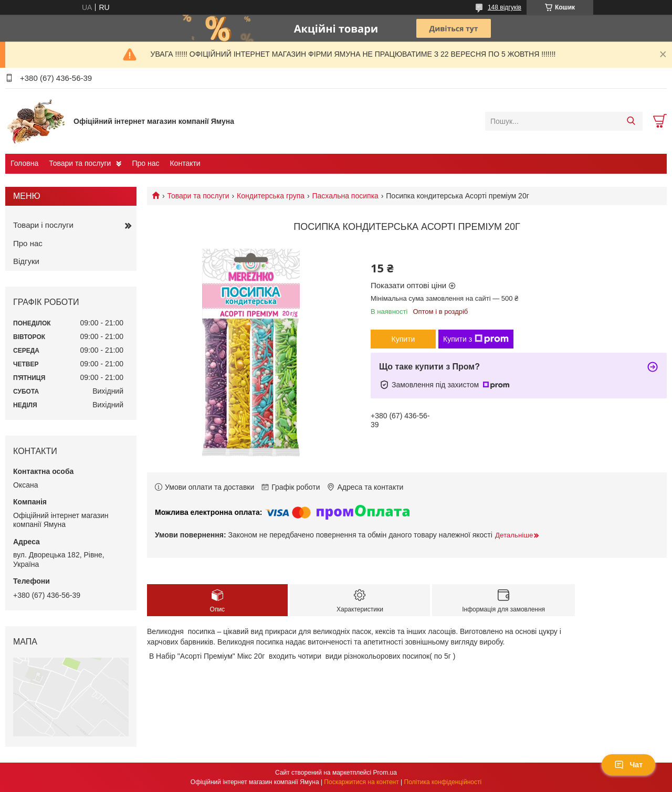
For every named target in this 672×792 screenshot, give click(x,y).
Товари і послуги (43, 225)
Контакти (185, 163)
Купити (403, 339)
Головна (24, 163)
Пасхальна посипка (345, 196)
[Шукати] (631, 121)
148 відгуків (505, 7)
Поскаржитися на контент (361, 782)
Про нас (145, 163)
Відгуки (26, 261)
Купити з (476, 339)
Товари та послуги (80, 163)
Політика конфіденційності (443, 782)
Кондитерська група (271, 196)
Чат (628, 765)
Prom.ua (385, 773)
